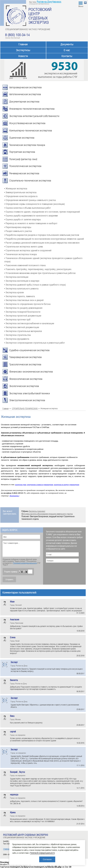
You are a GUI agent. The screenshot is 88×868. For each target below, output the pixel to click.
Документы (67, 44)
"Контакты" (14, 496)
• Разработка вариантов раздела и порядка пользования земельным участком (42, 235)
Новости (23, 56)
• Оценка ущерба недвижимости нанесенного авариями (31, 215)
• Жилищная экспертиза (16, 188)
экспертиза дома (21, 485)
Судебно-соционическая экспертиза (29, 350)
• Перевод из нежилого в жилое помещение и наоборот (31, 223)
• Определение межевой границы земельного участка (30, 200)
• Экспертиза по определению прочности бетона (27, 304)
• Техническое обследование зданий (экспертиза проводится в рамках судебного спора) (43, 260)
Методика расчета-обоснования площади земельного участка (47, 514)
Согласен (47, 859)
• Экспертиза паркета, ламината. (20, 296)
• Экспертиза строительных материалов (23, 331)
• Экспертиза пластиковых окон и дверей (24, 300)
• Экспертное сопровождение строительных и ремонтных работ (35, 343)
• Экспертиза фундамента (17, 339)
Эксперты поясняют (37, 511)
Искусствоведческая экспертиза (27, 123)
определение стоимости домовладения (40, 485)
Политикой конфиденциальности (25, 563)
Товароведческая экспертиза (25, 357)
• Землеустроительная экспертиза (20, 192)
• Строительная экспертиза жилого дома (24, 246)
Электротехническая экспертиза (27, 400)
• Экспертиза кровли (14, 292)
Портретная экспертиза (22, 152)
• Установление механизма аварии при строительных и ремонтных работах (40, 273)
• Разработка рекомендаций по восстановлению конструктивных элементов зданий (44, 239)
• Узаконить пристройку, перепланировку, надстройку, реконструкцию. (38, 269)
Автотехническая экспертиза (25, 94)
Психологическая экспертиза (25, 166)
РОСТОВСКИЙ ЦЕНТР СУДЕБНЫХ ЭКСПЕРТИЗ (40, 16)
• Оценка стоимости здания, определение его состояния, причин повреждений (42, 212)
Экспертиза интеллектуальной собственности (34, 116)
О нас (67, 50)
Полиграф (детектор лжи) (23, 159)
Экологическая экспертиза (24, 386)
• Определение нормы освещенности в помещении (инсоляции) (35, 204)
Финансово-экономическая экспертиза (31, 372)
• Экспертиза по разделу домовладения (23, 308)
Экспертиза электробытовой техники (30, 393)
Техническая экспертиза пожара (27, 145)
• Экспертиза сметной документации (22, 327)
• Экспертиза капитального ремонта (21, 288)
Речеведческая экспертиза (24, 173)
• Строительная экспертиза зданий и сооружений (28, 250)
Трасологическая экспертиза (25, 364)
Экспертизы (23, 50)
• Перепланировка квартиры (18, 227)
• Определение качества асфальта (21, 196)
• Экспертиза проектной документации (23, 315)
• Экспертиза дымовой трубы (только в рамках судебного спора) (35, 285)
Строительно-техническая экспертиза (30, 181)
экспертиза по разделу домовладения (67, 485)
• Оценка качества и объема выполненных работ (28, 208)
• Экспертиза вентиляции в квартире (22, 281)
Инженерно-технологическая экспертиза (32, 109)
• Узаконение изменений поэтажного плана (25, 265)
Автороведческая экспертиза (25, 87)
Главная (23, 44)
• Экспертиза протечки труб (17, 319)
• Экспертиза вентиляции (16, 277)
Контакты (67, 56)
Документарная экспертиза (24, 102)
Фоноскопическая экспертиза (26, 379)
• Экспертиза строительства (18, 335)
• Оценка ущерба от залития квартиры (23, 219)
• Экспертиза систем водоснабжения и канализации (29, 323)
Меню (81, 6)
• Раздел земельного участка (18, 231)
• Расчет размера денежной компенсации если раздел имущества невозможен (42, 243)
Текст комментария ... (21, 549)
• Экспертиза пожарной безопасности (22, 312)
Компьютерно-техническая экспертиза (31, 131)
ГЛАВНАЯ (7, 849)
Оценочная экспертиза (22, 138)
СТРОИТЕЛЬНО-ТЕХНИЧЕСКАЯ (25, 408)
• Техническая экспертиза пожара (21, 254)
